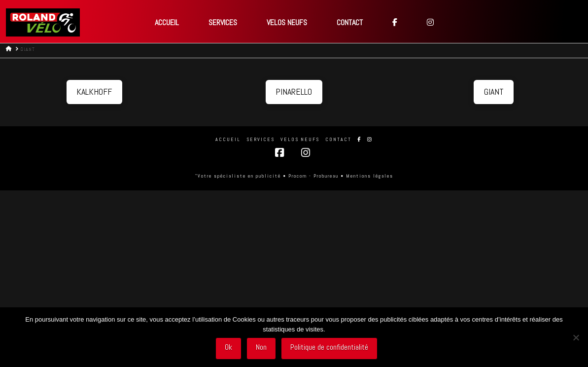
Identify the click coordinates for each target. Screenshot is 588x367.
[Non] (576, 337)
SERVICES (260, 139)
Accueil (228, 139)
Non (261, 347)
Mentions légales (370, 176)
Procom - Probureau (313, 176)
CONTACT (338, 139)
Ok (228, 347)
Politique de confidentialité (329, 347)
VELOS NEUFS (300, 139)
